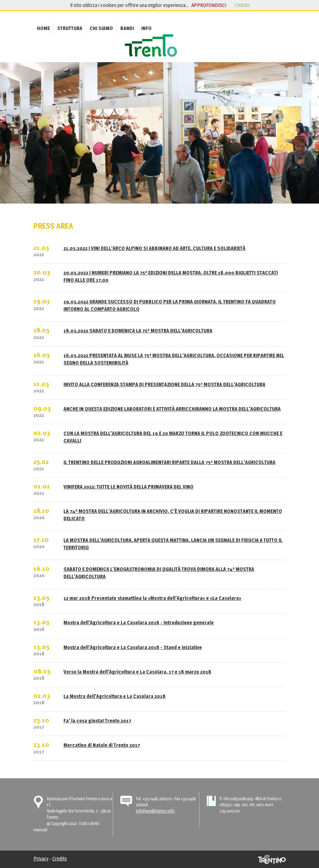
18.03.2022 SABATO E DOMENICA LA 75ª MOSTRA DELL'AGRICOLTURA (138, 330)
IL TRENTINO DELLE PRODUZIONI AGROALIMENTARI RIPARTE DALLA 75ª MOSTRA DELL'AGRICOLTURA (169, 462)
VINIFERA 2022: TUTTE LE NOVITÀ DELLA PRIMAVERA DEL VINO (128, 487)
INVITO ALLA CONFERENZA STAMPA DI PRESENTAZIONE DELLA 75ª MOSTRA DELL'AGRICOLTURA (164, 384)
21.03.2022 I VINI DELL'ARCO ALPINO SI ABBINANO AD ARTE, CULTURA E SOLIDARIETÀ (154, 248)
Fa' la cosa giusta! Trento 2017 (97, 720)
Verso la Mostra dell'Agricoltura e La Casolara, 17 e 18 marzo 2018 (137, 672)
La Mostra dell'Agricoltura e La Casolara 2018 (115, 696)
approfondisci (209, 5)
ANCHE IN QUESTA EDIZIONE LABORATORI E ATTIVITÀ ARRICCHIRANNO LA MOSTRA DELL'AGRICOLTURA (172, 409)
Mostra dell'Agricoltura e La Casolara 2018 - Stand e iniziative (133, 647)
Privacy (41, 858)
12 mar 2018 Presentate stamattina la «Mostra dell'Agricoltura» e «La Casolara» (152, 598)
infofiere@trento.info (155, 811)
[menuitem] (43, 28)
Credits (60, 858)
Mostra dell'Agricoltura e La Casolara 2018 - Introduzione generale (139, 622)
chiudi (242, 5)
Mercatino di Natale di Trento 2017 (102, 745)
